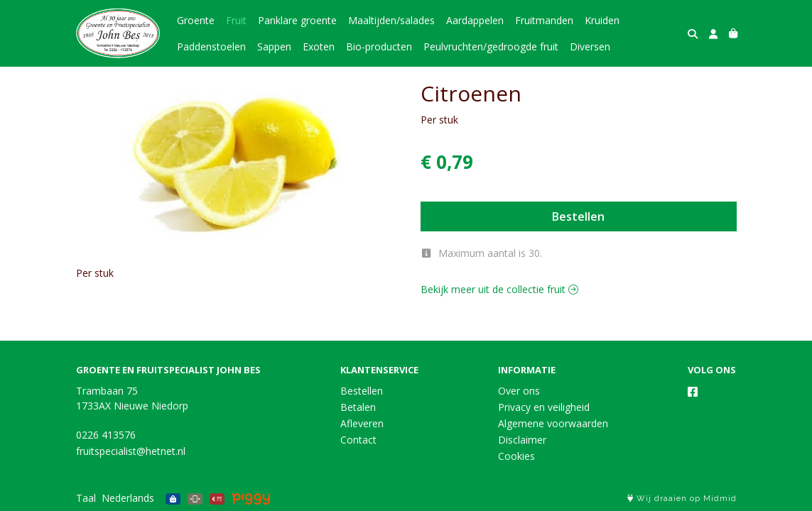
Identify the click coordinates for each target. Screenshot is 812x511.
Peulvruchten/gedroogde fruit (491, 46)
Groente (196, 20)
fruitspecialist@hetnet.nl (131, 451)
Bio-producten (379, 46)
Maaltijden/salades (391, 20)
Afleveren (362, 423)
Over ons (519, 391)
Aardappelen (475, 20)
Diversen (590, 46)
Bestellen (578, 216)
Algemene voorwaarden (553, 423)
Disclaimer (522, 440)
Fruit (236, 20)
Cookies (516, 456)
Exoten (319, 46)
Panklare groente (297, 20)
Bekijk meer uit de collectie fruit (499, 289)
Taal (86, 498)
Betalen (358, 407)
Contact (358, 440)
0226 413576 (106, 435)
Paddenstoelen (211, 46)
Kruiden (602, 20)
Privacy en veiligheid (544, 407)
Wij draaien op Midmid (682, 499)
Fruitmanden (544, 20)
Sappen (274, 46)
